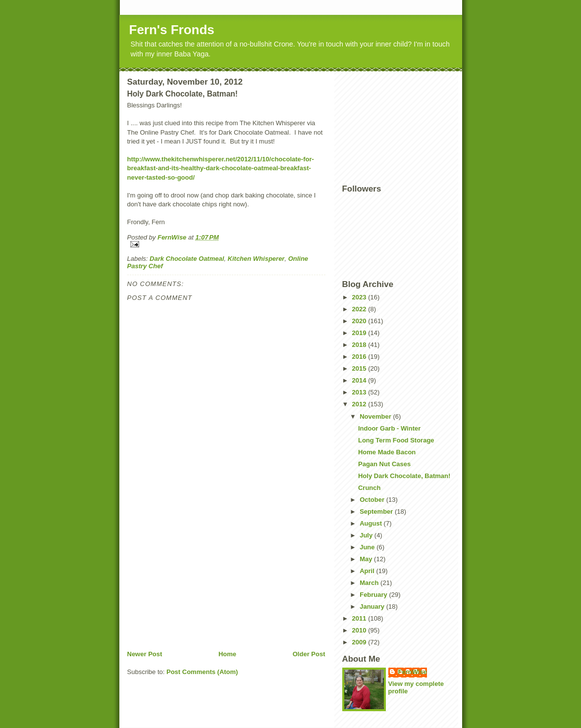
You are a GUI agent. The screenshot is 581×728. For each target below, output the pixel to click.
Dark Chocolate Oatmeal (187, 259)
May (367, 559)
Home (227, 654)
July (367, 535)
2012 (360, 404)
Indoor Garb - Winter (389, 428)
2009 (360, 642)
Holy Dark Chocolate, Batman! (404, 476)
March (370, 583)
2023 (360, 297)
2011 (360, 618)
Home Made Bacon (387, 452)
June (368, 547)
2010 (360, 630)
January (373, 607)
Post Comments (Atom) (202, 672)
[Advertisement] (202, 581)
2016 (360, 357)
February (374, 595)
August (371, 523)
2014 (360, 380)
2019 (360, 333)
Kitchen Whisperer (256, 259)
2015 (360, 368)
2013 (360, 392)
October (373, 500)
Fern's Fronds (172, 30)
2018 (360, 345)
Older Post (309, 654)
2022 (360, 309)
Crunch (370, 488)
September (377, 511)
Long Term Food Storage (396, 440)
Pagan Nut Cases (384, 464)
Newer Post (145, 654)
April (368, 571)
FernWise (413, 672)
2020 (360, 321)
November (376, 416)
